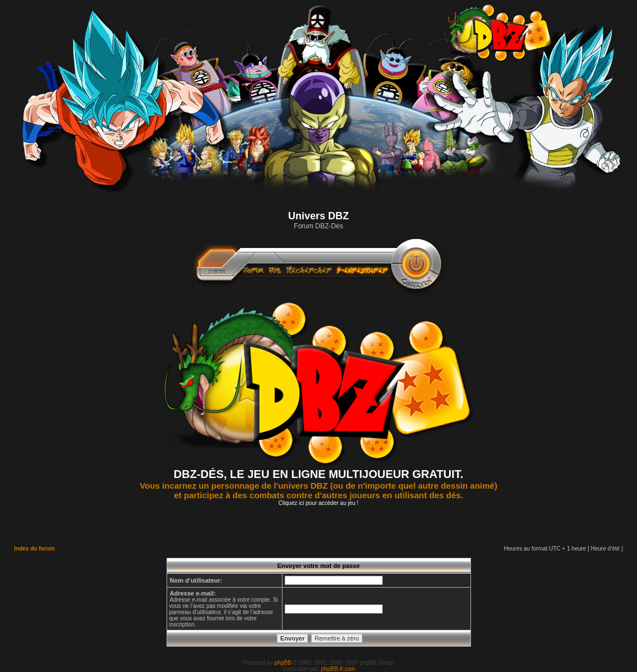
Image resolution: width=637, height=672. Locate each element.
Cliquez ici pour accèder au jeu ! (318, 503)
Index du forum (34, 549)
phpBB (283, 663)
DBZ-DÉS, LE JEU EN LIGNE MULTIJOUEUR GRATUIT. (319, 474)
